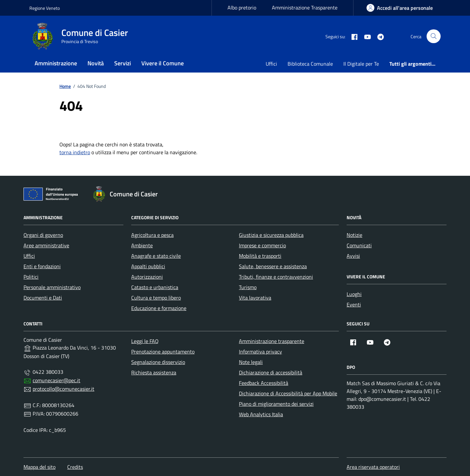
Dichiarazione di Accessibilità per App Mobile (288, 393)
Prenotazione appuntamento (163, 352)
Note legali (251, 362)
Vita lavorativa (255, 298)
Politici (31, 277)
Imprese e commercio (262, 245)
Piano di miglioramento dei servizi (276, 404)
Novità (96, 63)
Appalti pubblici (148, 266)
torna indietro (75, 152)
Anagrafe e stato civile (156, 256)
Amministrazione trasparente (272, 341)
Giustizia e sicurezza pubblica (271, 235)
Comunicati (359, 245)
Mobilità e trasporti (260, 256)
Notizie (354, 235)
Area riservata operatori (373, 467)
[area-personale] (400, 8)
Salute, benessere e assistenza (273, 266)
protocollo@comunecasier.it (63, 389)
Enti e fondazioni (42, 266)
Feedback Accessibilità (264, 383)
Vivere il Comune (163, 63)
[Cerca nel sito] (434, 36)
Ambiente (142, 245)
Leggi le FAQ (145, 341)
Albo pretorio (242, 8)
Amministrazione (56, 63)
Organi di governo (43, 235)
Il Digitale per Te (361, 64)
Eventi (354, 304)
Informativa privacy (260, 352)
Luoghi (354, 294)
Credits (75, 467)
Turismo (248, 287)
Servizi (123, 63)
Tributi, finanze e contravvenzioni (276, 277)
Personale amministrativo (52, 287)
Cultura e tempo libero (156, 298)
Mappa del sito (39, 467)
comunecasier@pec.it (56, 380)
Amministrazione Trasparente (305, 8)
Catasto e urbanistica (155, 287)
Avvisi (353, 256)
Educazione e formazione (159, 308)
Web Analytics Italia (261, 414)
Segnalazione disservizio (158, 362)
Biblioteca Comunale (310, 64)
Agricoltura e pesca (152, 235)
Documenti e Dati (43, 298)
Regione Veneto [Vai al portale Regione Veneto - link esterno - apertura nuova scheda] (45, 8)
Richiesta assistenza (154, 372)
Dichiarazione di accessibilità (271, 372)
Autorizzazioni (147, 277)
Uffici (271, 64)
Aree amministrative (46, 245)
